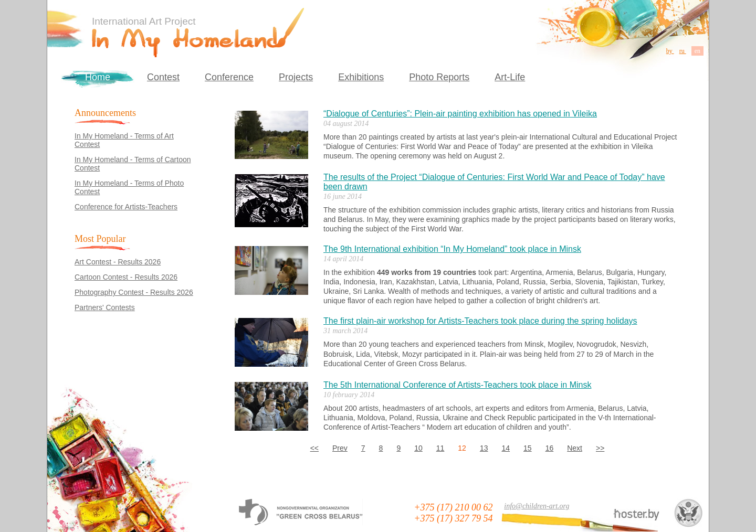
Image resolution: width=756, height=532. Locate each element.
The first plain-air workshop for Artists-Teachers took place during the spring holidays (480, 321)
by (670, 51)
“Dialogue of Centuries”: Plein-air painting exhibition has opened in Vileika (460, 114)
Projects (296, 77)
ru (683, 51)
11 (440, 448)
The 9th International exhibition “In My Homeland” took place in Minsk (452, 249)
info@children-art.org (537, 506)
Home (98, 77)
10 (418, 448)
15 (528, 448)
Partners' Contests (105, 307)
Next (575, 448)
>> (600, 448)
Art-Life (510, 77)
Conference (229, 77)
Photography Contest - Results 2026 (134, 292)
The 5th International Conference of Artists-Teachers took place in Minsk (457, 385)
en (697, 51)
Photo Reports (439, 77)
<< (314, 448)
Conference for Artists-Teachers (126, 207)
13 (484, 448)
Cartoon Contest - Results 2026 (126, 277)
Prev (340, 448)
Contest (163, 77)
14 (506, 448)
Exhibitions (361, 77)
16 (550, 448)
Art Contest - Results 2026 (118, 262)
